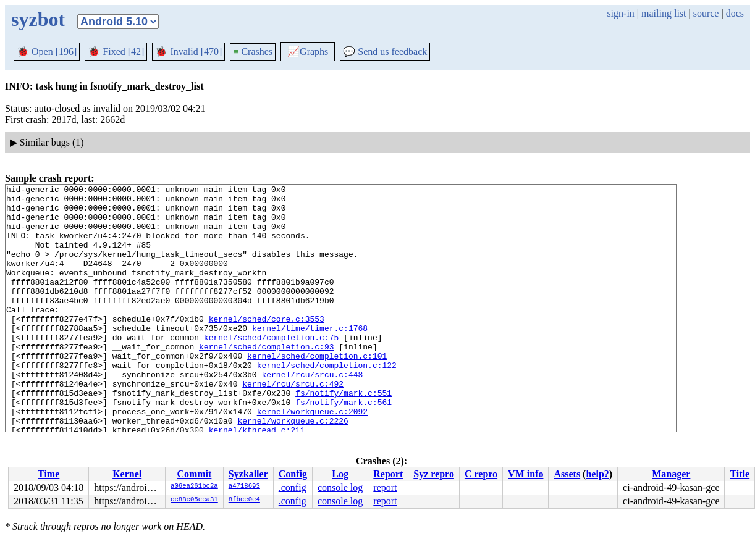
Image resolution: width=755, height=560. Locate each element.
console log (340, 487)
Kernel (127, 474)
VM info (525, 474)
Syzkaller (248, 474)
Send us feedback (385, 52)
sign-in (620, 13)
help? (597, 474)
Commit (194, 474)
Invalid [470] (188, 52)
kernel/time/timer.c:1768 (310, 357)
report (385, 487)
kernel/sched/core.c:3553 (267, 346)
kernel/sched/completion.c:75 (271, 369)
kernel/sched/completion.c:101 (317, 391)
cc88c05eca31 (194, 500)
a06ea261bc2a (194, 487)
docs (735, 13)
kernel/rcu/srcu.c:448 (312, 413)
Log (340, 474)
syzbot (38, 19)
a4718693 (244, 487)
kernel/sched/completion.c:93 (266, 380)
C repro (481, 474)
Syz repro (434, 474)
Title (740, 474)
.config (293, 487)
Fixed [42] (116, 52)
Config (293, 474)
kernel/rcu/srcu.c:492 (293, 424)
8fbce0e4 (244, 500)
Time (49, 474)
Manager (671, 474)
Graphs (308, 52)
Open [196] (47, 52)
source (706, 13)
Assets (567, 474)
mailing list (664, 13)
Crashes (253, 52)
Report (388, 474)
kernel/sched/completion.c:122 (327, 402)
